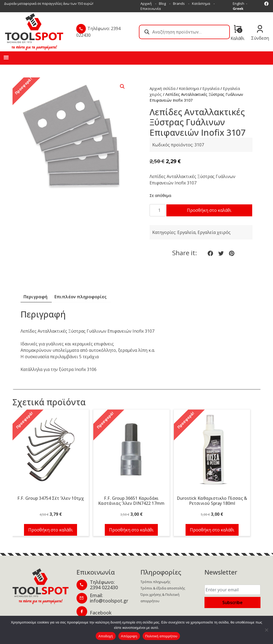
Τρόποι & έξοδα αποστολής (163, 600)
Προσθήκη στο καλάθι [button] (51, 542)
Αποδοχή (106, 636)
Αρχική (146, 3)
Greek (238, 9)
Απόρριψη (129, 636)
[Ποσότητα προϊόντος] (158, 210)
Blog (162, 3)
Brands (179, 3)
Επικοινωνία (151, 9)
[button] (122, 86)
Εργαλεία (211, 88)
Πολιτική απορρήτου (161, 636)
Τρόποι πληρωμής (155, 594)
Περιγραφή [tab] (35, 309)
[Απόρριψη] (266, 630)
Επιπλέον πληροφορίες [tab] (81, 309)
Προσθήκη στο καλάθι (193, 222)
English (238, 3)
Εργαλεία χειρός (214, 245)
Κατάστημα (201, 3)
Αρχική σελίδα (162, 88)
